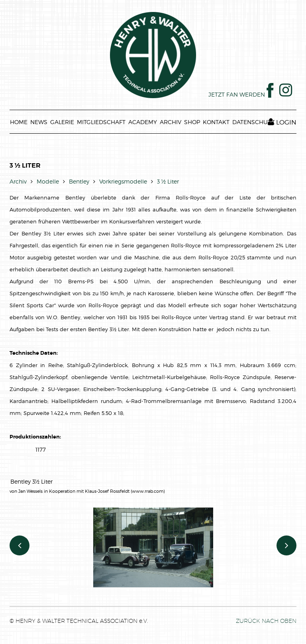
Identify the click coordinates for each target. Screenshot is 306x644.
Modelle (48, 181)
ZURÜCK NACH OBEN (266, 621)
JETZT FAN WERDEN (241, 94)
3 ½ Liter (168, 181)
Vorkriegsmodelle (123, 181)
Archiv (18, 181)
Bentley (79, 181)
